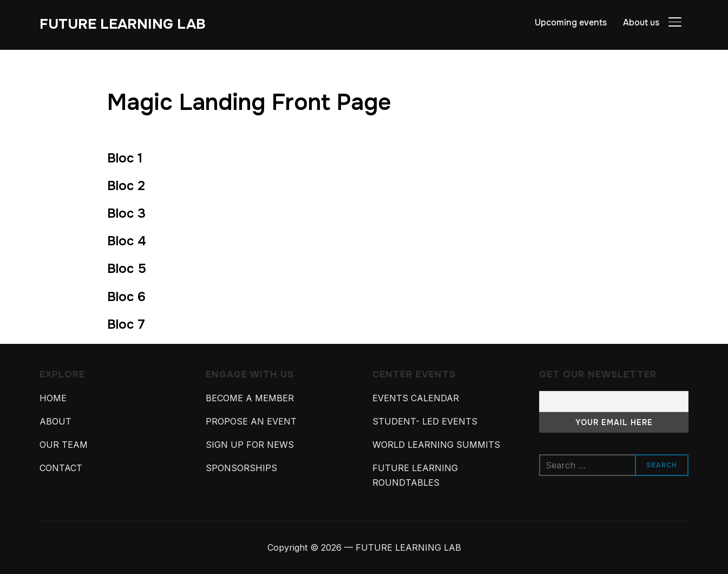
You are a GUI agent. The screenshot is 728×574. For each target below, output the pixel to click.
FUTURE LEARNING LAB (123, 24)
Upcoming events (571, 22)
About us (641, 22)
